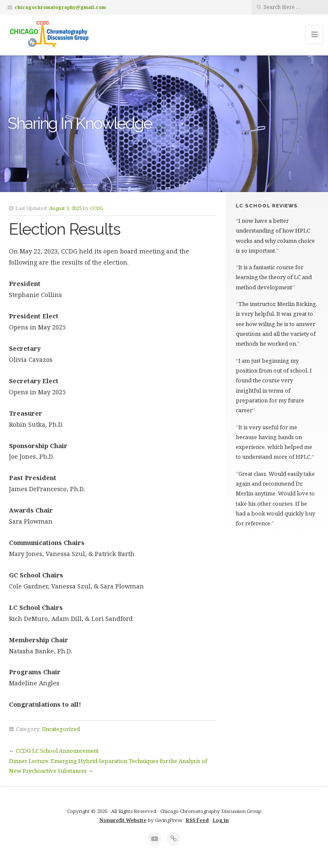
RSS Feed (197, 820)
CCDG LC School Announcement (57, 751)
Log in (221, 820)
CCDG (97, 208)
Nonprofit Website (123, 820)
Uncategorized (61, 729)
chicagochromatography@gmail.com (60, 7)
